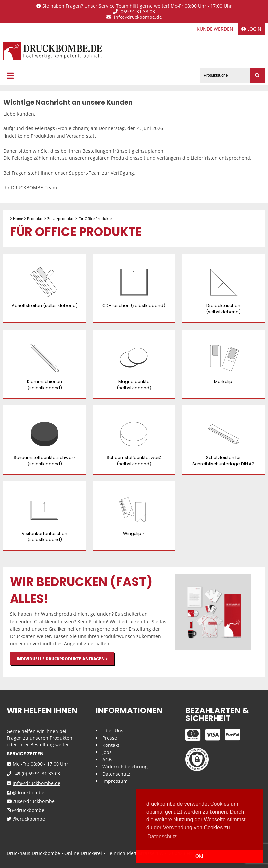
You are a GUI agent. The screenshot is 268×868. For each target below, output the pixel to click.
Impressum (115, 781)
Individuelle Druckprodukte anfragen (62, 659)
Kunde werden (215, 29)
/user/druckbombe (31, 801)
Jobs (107, 752)
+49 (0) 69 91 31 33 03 (36, 773)
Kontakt (111, 745)
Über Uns (113, 730)
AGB (107, 760)
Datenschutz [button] (162, 836)
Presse (110, 738)
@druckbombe (25, 793)
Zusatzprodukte (61, 218)
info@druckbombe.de (134, 17)
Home (18, 218)
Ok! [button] (199, 856)
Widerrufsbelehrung (125, 766)
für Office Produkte (95, 218)
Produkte (35, 218)
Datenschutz (116, 774)
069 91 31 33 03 (134, 12)
